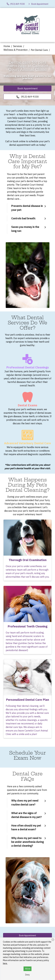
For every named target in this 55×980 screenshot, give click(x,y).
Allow (28, 969)
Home (7, 46)
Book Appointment (27, 88)
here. (5, 963)
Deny (27, 975)
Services (18, 46)
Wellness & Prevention (16, 50)
